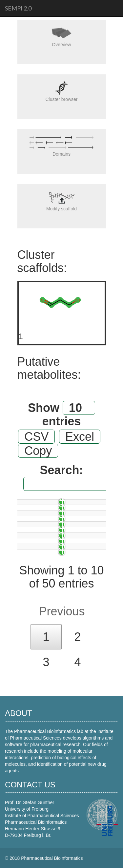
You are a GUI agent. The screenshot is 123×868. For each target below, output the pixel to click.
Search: (65, 477)
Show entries (61, 414)
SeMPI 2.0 (18, 8)
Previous (62, 611)
